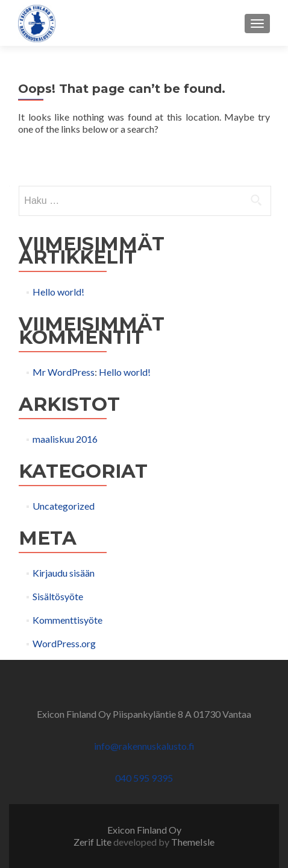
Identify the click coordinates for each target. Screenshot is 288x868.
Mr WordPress (64, 372)
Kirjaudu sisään (64, 573)
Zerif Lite (93, 842)
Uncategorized (64, 506)
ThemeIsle (193, 842)
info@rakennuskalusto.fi (144, 746)
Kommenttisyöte (67, 620)
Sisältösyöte (58, 596)
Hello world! (58, 292)
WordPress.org (64, 643)
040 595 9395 (144, 778)
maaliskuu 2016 (65, 439)
